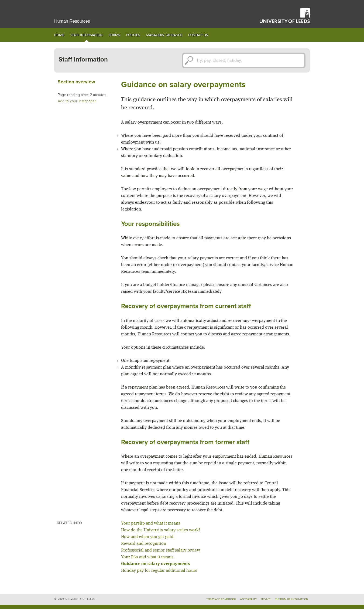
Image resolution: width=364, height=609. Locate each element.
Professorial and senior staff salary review (161, 550)
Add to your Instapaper (77, 101)
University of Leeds (285, 16)
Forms (115, 35)
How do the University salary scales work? (161, 530)
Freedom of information (291, 599)
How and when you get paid (147, 537)
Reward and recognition (144, 544)
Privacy (266, 599)
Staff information (87, 35)
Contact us (198, 35)
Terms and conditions (221, 599)
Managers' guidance (164, 35)
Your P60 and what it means (147, 557)
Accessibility (248, 599)
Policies (133, 35)
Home (59, 35)
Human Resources (72, 21)
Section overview (76, 82)
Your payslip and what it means (151, 523)
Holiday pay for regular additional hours (159, 571)
